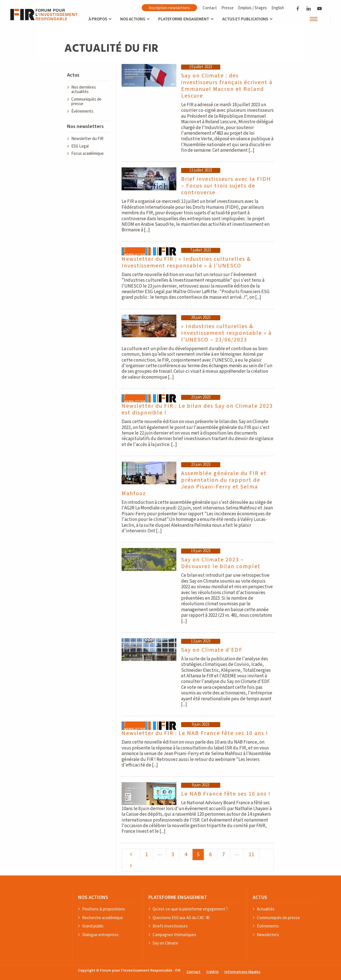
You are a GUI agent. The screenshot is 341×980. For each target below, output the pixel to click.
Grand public (93, 926)
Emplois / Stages (253, 8)
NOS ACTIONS (93, 897)
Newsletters (268, 935)
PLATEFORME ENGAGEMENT (178, 897)
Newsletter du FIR (87, 139)
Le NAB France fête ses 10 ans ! (226, 794)
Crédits (212, 972)
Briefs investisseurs (170, 926)
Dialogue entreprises (100, 935)
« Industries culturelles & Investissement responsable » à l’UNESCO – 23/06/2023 (226, 333)
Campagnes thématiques (174, 935)
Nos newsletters (85, 126)
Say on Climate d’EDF (212, 650)
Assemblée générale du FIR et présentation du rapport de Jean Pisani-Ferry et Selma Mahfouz (194, 483)
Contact (210, 8)
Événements (82, 111)
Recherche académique (103, 918)
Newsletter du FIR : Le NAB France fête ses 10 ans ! (195, 733)
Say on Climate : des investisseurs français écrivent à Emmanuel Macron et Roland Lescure (227, 86)
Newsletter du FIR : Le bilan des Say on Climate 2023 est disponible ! (197, 409)
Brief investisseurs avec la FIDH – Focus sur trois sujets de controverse (226, 186)
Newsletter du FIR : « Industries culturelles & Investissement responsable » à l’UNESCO (186, 262)
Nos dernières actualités (84, 90)
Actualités (266, 909)
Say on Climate (165, 943)
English (278, 8)
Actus (73, 75)
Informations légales (242, 972)
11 (251, 855)
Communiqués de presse (86, 102)
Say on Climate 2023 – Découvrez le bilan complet (221, 563)
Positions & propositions (104, 909)
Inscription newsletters (169, 8)
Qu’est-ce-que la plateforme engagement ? (190, 909)
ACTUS (260, 897)
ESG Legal (80, 146)
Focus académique (87, 154)
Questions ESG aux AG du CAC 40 (181, 918)
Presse (228, 8)
